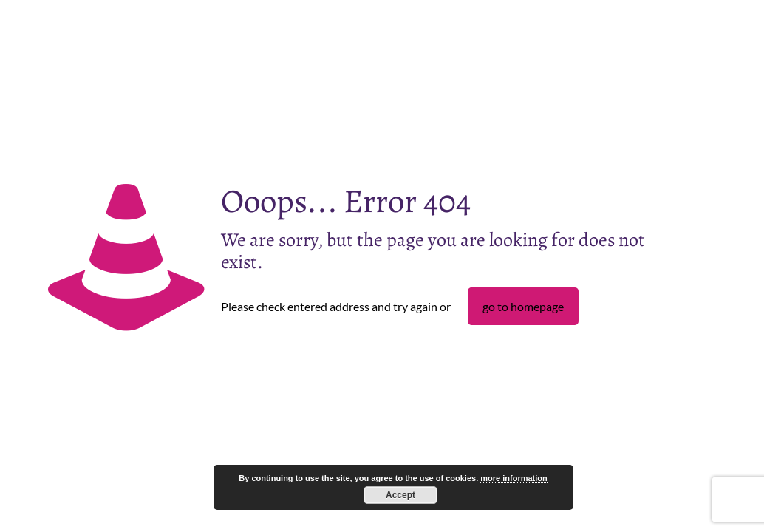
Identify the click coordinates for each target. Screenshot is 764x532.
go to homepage (523, 306)
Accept (400, 495)
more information (514, 478)
